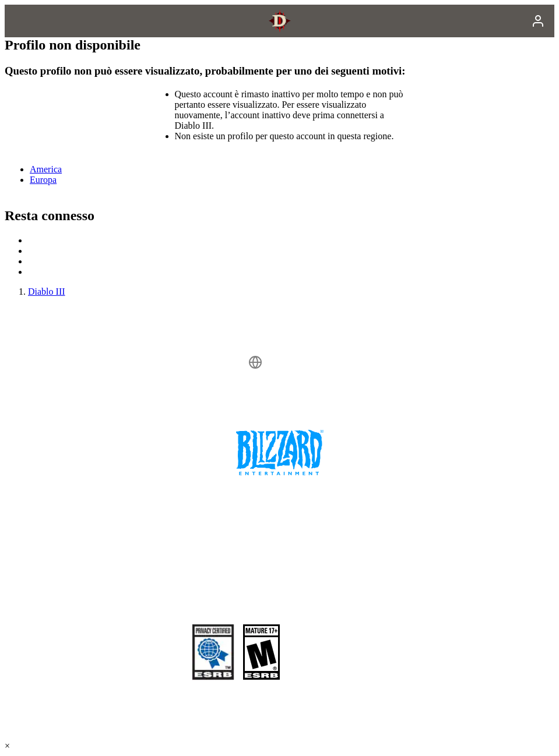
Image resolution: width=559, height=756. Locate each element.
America (46, 169)
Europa (43, 180)
